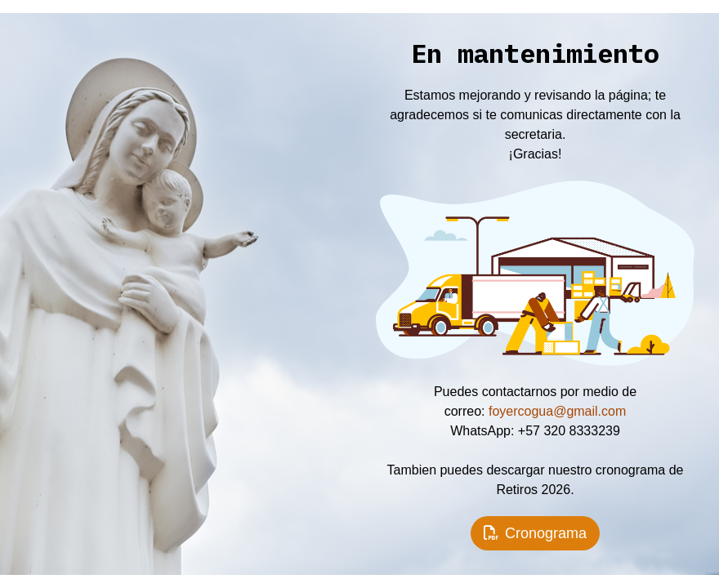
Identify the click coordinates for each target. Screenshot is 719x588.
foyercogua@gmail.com (557, 411)
